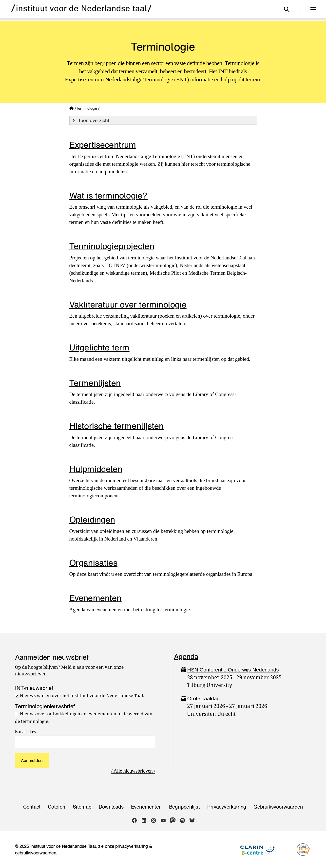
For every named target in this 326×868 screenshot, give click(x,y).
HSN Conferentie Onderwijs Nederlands (233, 670)
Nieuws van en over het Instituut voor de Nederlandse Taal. (82, 696)
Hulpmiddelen (96, 469)
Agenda (186, 656)
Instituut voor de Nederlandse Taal (63, 846)
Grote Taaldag (204, 698)
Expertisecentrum (103, 145)
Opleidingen (92, 519)
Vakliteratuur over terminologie (128, 304)
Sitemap (82, 807)
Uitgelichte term (99, 347)
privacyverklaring (131, 846)
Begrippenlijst (184, 807)
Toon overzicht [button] (90, 120)
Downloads (111, 807)
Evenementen (96, 598)
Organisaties (93, 563)
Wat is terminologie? (109, 195)
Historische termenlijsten (117, 426)
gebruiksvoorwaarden (36, 853)
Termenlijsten (95, 383)
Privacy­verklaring (227, 807)
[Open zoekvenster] (287, 9)
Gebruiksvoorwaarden (278, 807)
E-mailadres (25, 732)
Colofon (57, 807)
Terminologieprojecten (112, 246)
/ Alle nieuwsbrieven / (133, 771)
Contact (32, 807)
